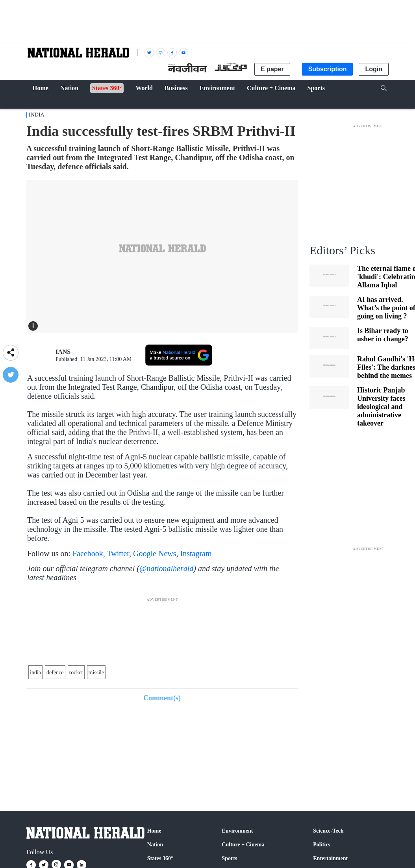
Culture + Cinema (243, 845)
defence (55, 673)
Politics (322, 845)
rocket (76, 673)
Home (154, 831)
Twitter (118, 553)
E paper (272, 69)
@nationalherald (166, 568)
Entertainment (330, 858)
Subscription (328, 69)
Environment (237, 831)
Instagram (196, 553)
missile (96, 673)
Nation (155, 845)
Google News (155, 553)
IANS (63, 352)
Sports (229, 858)
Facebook (88, 553)
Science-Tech (328, 831)
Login (374, 69)
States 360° (160, 858)
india (35, 673)
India (37, 115)
